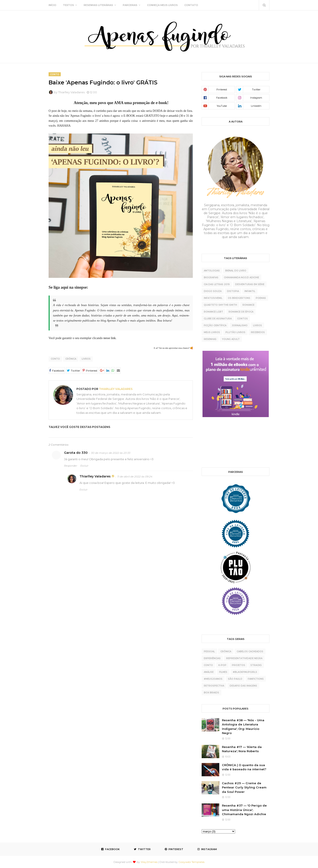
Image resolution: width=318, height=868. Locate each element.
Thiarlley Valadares (71, 92)
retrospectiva (214, 686)
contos (242, 319)
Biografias (211, 278)
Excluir (84, 466)
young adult (231, 339)
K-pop (222, 665)
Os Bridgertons (239, 298)
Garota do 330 (76, 453)
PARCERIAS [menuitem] (130, 5)
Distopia (233, 291)
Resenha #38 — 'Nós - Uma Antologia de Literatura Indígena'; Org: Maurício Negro (243, 727)
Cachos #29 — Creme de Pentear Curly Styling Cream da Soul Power (244, 787)
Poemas (261, 298)
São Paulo (235, 679)
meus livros (212, 332)
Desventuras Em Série (250, 284)
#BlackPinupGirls (245, 672)
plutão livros (235, 332)
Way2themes (149, 862)
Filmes (223, 672)
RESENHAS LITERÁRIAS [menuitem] (98, 5)
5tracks (256, 665)
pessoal (209, 651)
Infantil (250, 291)
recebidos (258, 332)
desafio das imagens (243, 686)
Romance (248, 305)
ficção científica (215, 325)
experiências (212, 658)
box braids (211, 693)
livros (86, 359)
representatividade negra (244, 658)
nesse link (110, 338)
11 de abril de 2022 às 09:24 (135, 476)
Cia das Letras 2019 (217, 284)
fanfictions (256, 679)
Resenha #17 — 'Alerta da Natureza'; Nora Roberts (242, 749)
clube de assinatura (218, 319)
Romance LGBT (213, 312)
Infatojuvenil (213, 298)
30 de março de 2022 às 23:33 (111, 453)
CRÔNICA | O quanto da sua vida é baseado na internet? (244, 767)
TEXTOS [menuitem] (68, 5)
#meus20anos (213, 679)
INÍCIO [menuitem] (52, 5)
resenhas (210, 339)
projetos (238, 665)
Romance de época (241, 312)
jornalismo (240, 325)
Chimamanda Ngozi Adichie (241, 278)
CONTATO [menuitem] (191, 5)
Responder (71, 466)
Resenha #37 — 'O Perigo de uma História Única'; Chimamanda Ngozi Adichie (244, 810)
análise (209, 672)
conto (55, 359)
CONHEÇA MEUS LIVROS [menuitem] (162, 5)
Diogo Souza (213, 291)
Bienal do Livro (236, 271)
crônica (71, 359)
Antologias (212, 271)
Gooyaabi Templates (191, 862)
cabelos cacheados (250, 651)
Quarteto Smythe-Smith (220, 305)
